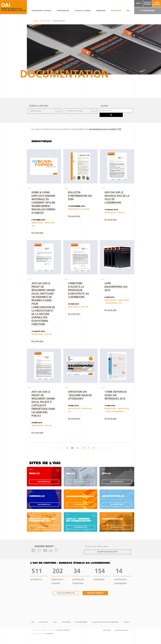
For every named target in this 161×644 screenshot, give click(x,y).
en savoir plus (44, 482)
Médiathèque (116, 11)
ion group (49, 634)
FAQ (33, 622)
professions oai (63, 11)
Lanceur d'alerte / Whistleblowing (105, 622)
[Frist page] (56, 448)
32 (72, 448)
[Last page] (105, 448)
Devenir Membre (81, 622)
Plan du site (44, 622)
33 (77, 448)
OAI (128, 11)
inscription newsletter (107, 552)
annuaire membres (148, 3)
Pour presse (66, 622)
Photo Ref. (107, 630)
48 (94, 448)
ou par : (105, 106)
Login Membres (157, 3)
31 (67, 448)
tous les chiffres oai (66, 593)
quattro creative (63, 630)
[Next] (99, 448)
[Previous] (62, 448)
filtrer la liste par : (39, 106)
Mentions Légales (122, 630)
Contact (127, 622)
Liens (55, 622)
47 (89, 448)
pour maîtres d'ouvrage (41, 11)
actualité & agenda (83, 11)
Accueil (35, 21)
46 (84, 448)
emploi (139, 3)
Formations (101, 11)
